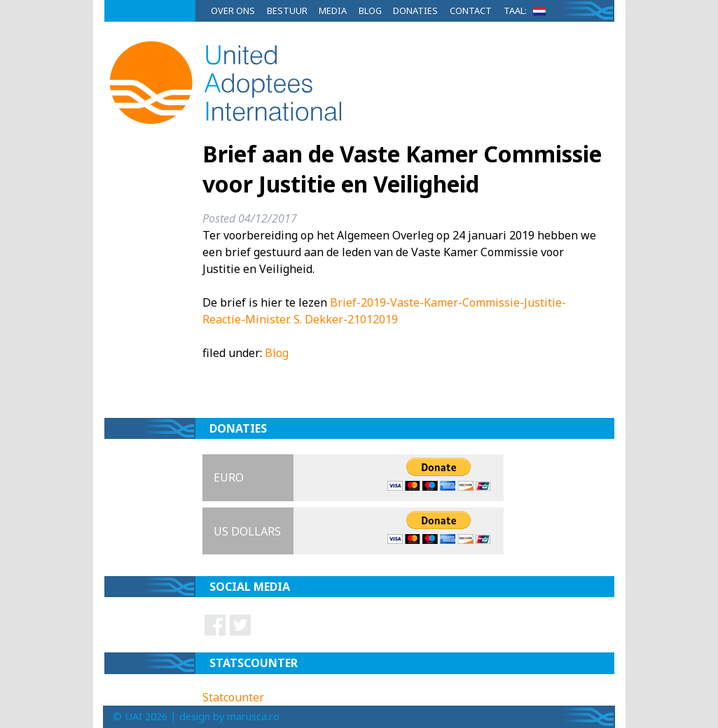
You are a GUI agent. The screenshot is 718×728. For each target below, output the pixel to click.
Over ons (233, 10)
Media (333, 10)
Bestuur (287, 10)
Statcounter (233, 697)
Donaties (415, 10)
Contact (471, 10)
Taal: (527, 10)
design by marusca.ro (229, 716)
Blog (370, 10)
